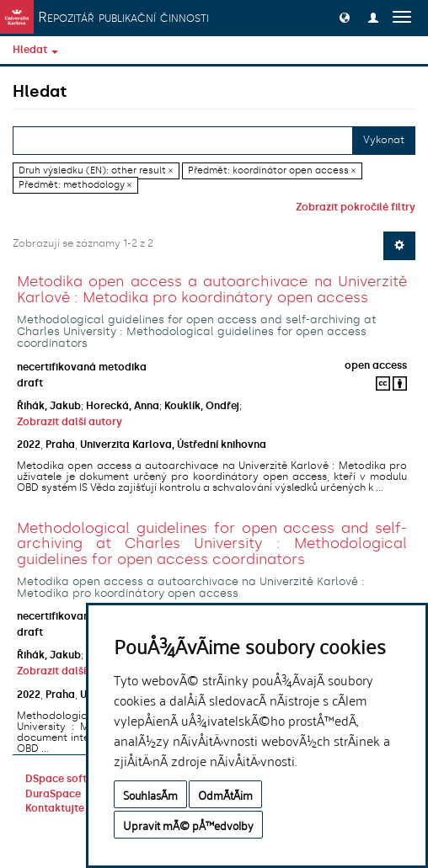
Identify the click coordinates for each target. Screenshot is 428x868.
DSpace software (69, 779)
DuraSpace (53, 794)
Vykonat (384, 140)
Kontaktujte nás (65, 808)
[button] (345, 17)
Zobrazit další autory (70, 422)
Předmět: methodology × (75, 185)
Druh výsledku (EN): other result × (96, 170)
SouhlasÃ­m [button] (150, 794)
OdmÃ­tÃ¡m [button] (225, 794)
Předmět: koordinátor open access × (272, 170)
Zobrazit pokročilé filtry (356, 207)
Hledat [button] (35, 50)
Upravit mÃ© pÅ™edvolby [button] (188, 825)
